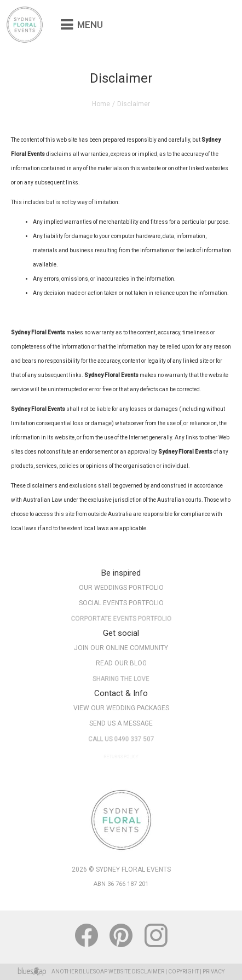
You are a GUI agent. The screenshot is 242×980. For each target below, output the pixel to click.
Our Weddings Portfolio (121, 588)
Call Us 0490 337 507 (121, 741)
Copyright (183, 972)
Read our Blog (121, 663)
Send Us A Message (121, 724)
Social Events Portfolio (121, 603)
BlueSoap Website (105, 972)
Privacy (214, 972)
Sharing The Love (121, 681)
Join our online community (121, 648)
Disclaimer (148, 972)
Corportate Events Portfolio (121, 621)
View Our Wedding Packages (121, 708)
